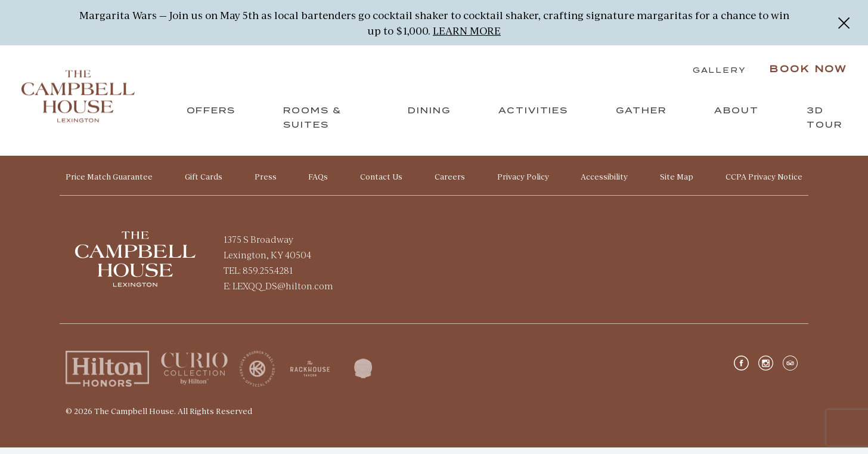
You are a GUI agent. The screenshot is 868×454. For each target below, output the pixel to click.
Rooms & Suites (314, 125)
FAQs (318, 183)
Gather (640, 118)
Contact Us (381, 183)
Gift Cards (204, 183)
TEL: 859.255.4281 (258, 277)
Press (266, 183)
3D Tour (823, 125)
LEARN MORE (467, 30)
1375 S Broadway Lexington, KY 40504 (267, 253)
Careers (450, 183)
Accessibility (604, 183)
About (735, 118)
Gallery (716, 78)
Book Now (805, 76)
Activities (532, 118)
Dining (428, 118)
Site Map (677, 183)
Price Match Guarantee (109, 183)
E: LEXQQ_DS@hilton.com (278, 292)
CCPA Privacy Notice (764, 183)
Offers (213, 118)
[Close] (844, 23)
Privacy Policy (523, 183)
